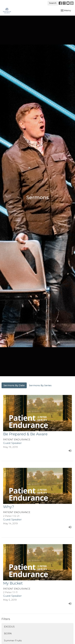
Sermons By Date (14, 385)
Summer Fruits (13, 640)
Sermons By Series (40, 385)
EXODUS (9, 627)
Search (53, 3)
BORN (8, 633)
